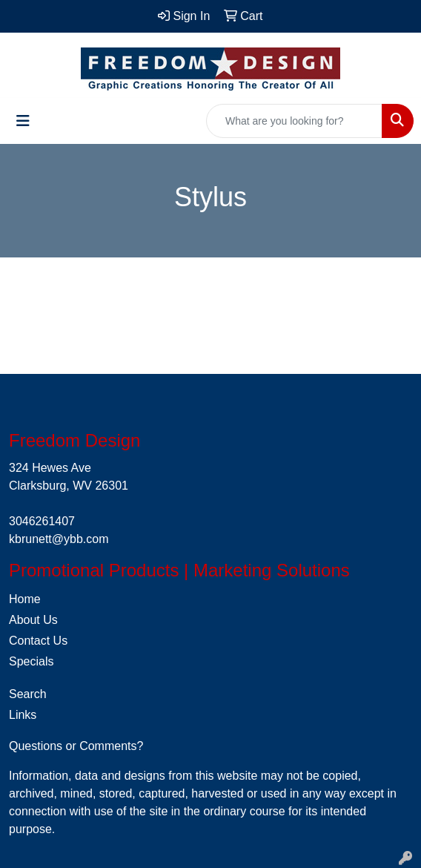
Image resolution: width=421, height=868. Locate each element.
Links (23, 715)
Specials (31, 661)
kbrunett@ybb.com (59, 539)
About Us (33, 620)
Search (28, 694)
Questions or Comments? (76, 746)
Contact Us (38, 641)
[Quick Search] (294, 121)
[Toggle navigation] (23, 121)
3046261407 (42, 521)
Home (25, 599)
